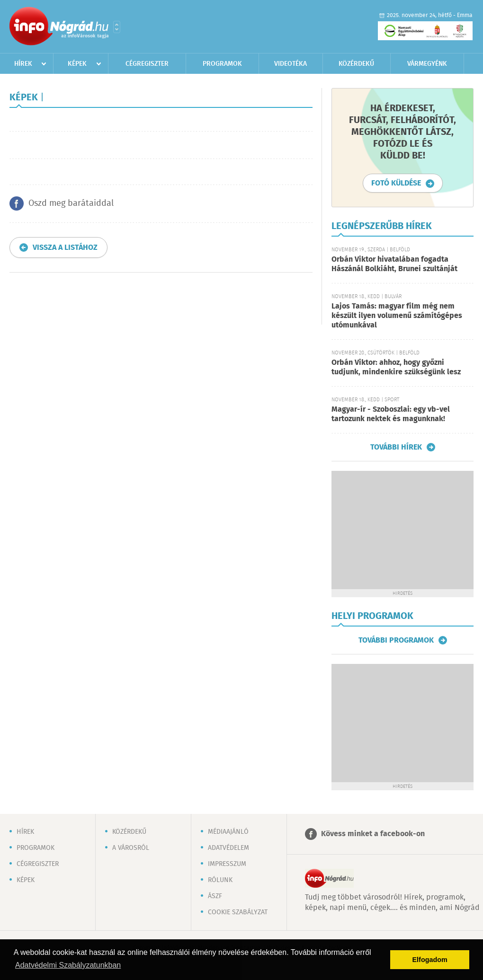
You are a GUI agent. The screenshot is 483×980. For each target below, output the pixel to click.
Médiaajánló (228, 832)
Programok (222, 64)
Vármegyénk (427, 64)
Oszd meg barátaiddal (71, 203)
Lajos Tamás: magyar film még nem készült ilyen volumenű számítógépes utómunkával (397, 316)
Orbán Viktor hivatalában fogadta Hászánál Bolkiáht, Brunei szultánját (394, 264)
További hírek (396, 447)
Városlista (117, 27)
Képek (77, 64)
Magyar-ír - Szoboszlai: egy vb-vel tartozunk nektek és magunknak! (391, 414)
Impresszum (227, 864)
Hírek (23, 64)
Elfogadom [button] (430, 960)
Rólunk (220, 880)
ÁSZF (215, 896)
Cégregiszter (147, 64)
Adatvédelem (228, 848)
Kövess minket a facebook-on (373, 834)
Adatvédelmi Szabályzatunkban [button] (68, 965)
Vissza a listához (65, 248)
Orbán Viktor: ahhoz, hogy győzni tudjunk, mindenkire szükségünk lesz (396, 367)
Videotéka (291, 64)
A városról (131, 848)
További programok (396, 640)
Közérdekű (356, 64)
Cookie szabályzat (238, 912)
